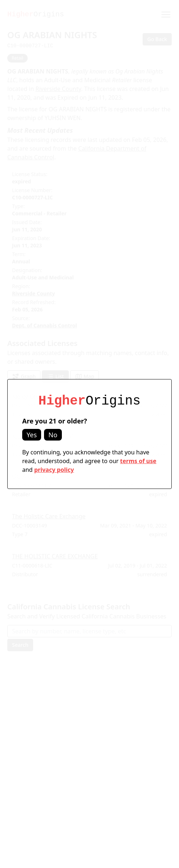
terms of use (138, 461)
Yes (32, 435)
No (53, 435)
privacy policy (54, 470)
